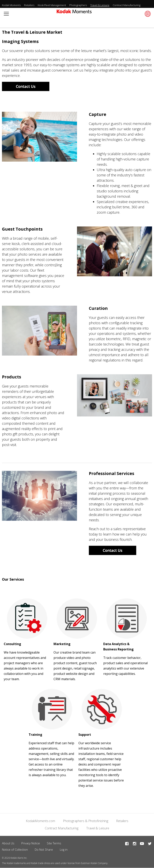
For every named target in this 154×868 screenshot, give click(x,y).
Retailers (29, 5)
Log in (64, 849)
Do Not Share (44, 849)
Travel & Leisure (100, 5)
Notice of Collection (15, 849)
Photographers (78, 5)
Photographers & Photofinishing (86, 821)
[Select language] (147, 14)
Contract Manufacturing (127, 5)
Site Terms (54, 843)
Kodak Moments (11, 5)
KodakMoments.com (40, 821)
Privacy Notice (31, 843)
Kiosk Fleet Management (52, 5)
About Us (8, 843)
